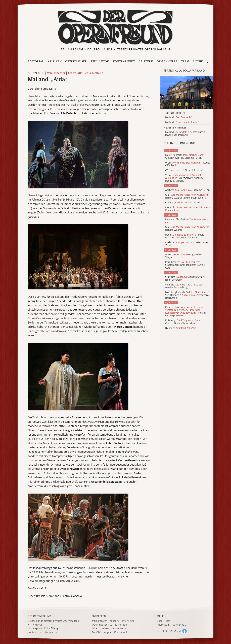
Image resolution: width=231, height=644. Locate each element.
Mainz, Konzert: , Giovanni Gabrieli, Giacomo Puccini (185, 156)
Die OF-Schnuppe (102, 632)
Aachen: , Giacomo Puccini (188, 190)
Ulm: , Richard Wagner (187, 229)
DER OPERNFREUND (39, 616)
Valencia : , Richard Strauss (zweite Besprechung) (184, 286)
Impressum (163, 625)
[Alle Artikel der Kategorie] (187, 93)
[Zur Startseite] (116, 27)
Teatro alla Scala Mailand (85, 73)
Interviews (128, 621)
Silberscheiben (100, 629)
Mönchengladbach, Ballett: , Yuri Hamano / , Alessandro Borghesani (187, 295)
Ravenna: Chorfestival (187, 221)
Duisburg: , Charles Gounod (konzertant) (183, 322)
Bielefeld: (181, 328)
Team (185, 61)
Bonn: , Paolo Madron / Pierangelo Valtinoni (185, 236)
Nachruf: (188, 209)
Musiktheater (56, 73)
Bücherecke (121, 625)
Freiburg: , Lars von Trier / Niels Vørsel (187, 244)
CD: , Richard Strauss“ (184, 170)
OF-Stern (146, 61)
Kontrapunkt (124, 61)
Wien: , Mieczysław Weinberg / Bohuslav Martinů (184, 178)
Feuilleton (100, 61)
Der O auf (169, 631)
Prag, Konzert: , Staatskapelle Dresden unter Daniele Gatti (185, 265)
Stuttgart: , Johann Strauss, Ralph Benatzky (186, 278)
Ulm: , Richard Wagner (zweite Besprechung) (187, 196)
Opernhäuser (76, 61)
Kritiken (55, 61)
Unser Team (164, 621)
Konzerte (115, 621)
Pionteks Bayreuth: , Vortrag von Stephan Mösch (186, 311)
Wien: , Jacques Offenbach (188, 164)
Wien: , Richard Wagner (184, 256)
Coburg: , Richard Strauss (184, 203)
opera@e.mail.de (48, 632)
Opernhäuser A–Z (102, 625)
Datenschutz (179, 625)
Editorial (36, 61)
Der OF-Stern (119, 629)
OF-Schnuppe (167, 61)
